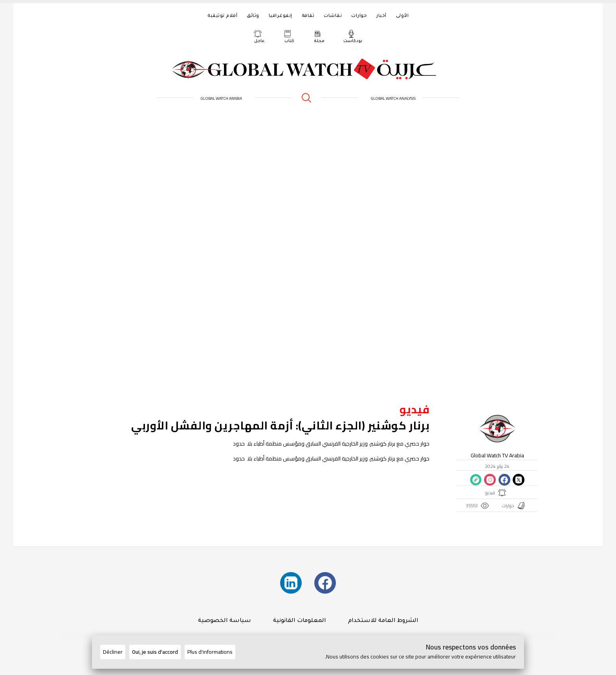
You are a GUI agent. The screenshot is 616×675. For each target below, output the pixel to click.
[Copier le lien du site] (476, 480)
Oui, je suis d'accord (155, 652)
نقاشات (333, 16)
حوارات (359, 16)
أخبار (381, 16)
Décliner (113, 652)
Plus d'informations (210, 652)
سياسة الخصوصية (225, 621)
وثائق (253, 16)
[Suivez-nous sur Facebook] (325, 583)
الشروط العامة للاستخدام (383, 621)
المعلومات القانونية (300, 621)
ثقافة (308, 16)
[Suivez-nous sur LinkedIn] (291, 583)
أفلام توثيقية (222, 16)
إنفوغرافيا (280, 16)
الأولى (402, 16)
